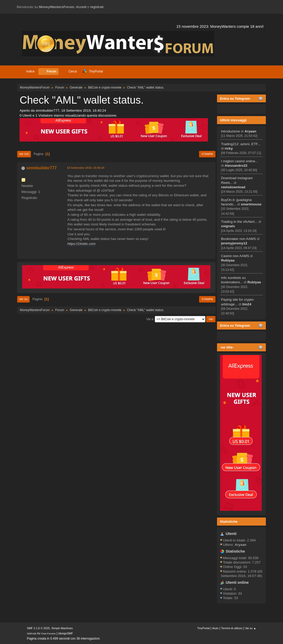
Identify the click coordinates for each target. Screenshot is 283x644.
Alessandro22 (236, 166)
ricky (229, 148)
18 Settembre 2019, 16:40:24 (85, 168)
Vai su (23, 299)
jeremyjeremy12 (234, 243)
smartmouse (251, 204)
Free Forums (49, 633)
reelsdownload (233, 187)
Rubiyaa (228, 260)
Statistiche (229, 522)
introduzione (230, 131)
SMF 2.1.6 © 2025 (38, 628)
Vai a (150, 319)
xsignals (228, 226)
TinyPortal (203, 628)
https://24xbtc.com (81, 244)
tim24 (247, 304)
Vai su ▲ (251, 628)
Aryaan (250, 131)
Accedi (81, 7)
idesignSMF (66, 633)
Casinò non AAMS (235, 256)
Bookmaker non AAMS (238, 239)
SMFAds (32, 633)
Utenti (231, 534)
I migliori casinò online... (239, 161)
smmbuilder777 (41, 168)
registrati (97, 7)
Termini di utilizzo (232, 628)
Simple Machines (62, 628)
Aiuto (215, 628)
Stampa (207, 154)
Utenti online (237, 582)
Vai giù (24, 154)
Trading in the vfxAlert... (239, 222)
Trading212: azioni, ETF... (241, 144)
